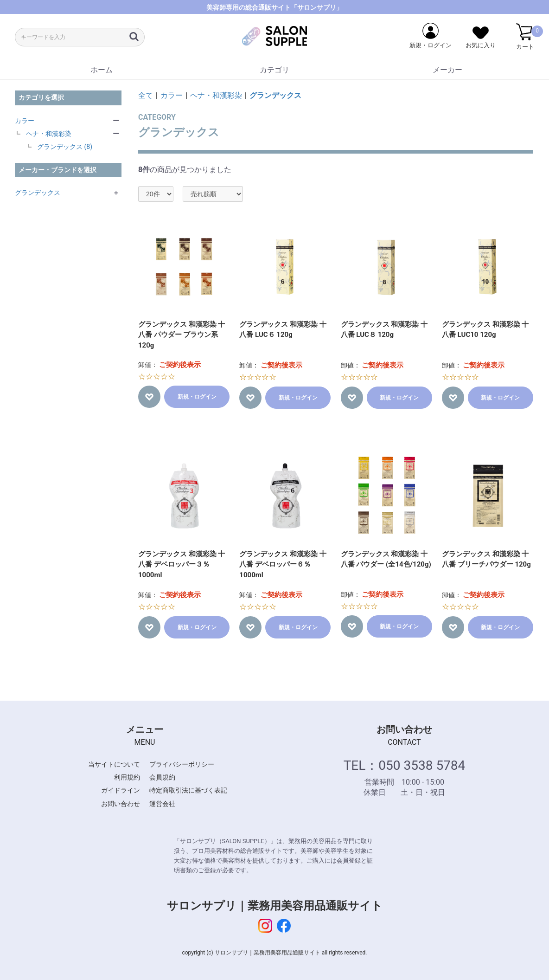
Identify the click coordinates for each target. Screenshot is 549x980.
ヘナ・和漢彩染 (49, 134)
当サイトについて (114, 764)
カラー (25, 121)
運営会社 (162, 804)
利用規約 (127, 777)
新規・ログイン (197, 397)
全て (146, 95)
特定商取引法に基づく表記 (188, 790)
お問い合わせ (121, 804)
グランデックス (38, 193)
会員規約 (162, 777)
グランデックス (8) (65, 147)
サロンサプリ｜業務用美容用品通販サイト (275, 906)
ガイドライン (121, 790)
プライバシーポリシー (182, 764)
